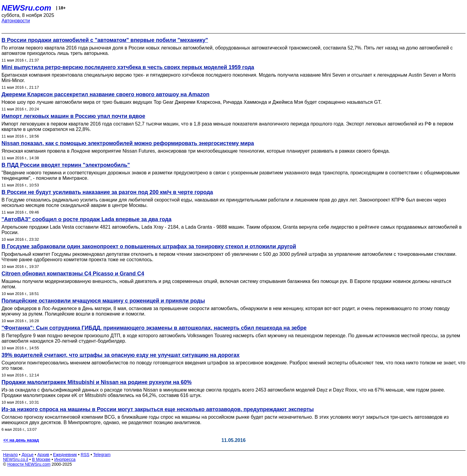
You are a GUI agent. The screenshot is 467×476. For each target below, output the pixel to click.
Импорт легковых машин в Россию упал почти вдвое (73, 116)
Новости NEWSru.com (29, 464)
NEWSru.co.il (16, 459)
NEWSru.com (26, 8)
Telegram (102, 455)
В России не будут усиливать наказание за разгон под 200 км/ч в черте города (107, 192)
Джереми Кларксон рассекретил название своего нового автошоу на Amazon (106, 94)
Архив (43, 455)
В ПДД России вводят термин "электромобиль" (66, 165)
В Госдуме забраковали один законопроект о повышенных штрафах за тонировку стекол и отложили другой (149, 246)
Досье (27, 455)
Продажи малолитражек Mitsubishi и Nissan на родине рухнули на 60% (97, 382)
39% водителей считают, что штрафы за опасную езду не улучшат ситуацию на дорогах (121, 355)
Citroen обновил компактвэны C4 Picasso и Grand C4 (73, 274)
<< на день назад (21, 440)
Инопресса (65, 459)
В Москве (41, 459)
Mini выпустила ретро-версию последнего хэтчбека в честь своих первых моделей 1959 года (128, 67)
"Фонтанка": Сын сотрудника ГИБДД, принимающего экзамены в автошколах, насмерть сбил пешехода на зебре (154, 328)
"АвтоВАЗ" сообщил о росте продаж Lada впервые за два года (86, 219)
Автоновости (16, 21)
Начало (10, 455)
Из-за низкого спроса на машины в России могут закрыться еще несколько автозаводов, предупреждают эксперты (158, 409)
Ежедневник (65, 455)
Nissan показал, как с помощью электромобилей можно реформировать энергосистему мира (128, 143)
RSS (85, 455)
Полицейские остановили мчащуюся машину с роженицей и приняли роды (103, 301)
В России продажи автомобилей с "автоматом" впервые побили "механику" (105, 40)
